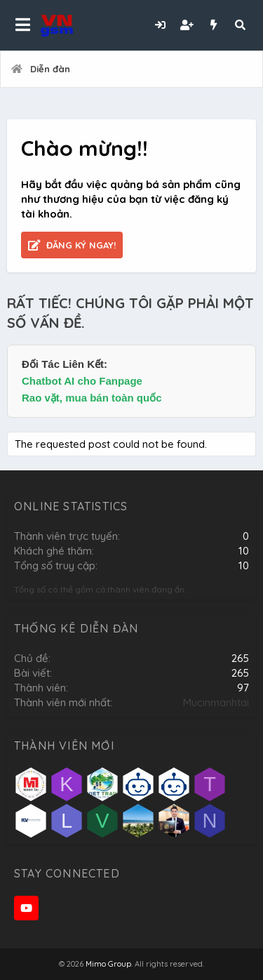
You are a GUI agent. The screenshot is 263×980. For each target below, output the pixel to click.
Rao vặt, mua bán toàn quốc (92, 398)
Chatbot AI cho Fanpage (82, 381)
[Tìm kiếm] (240, 25)
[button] (23, 25)
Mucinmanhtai (216, 702)
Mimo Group (108, 964)
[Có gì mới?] (213, 25)
